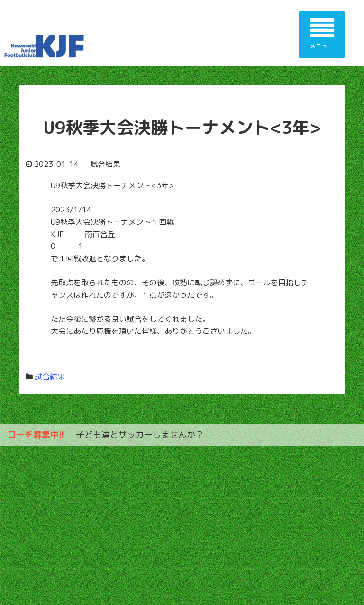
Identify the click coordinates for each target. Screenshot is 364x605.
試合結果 (50, 376)
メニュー (322, 34)
